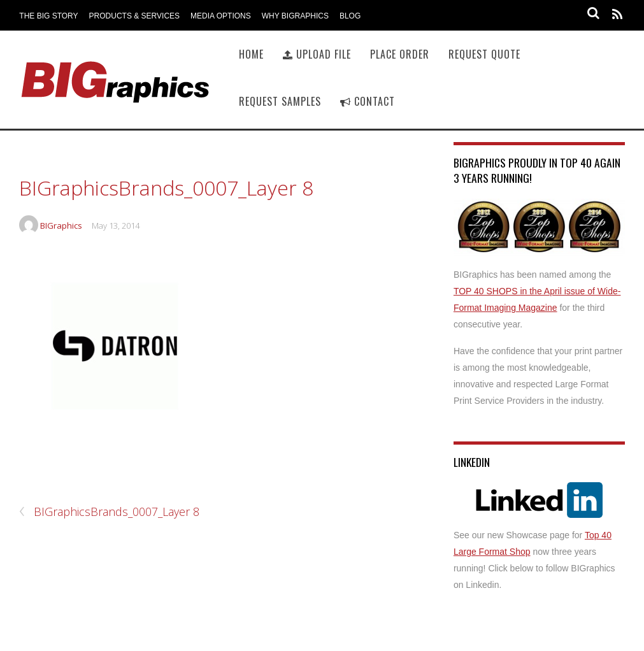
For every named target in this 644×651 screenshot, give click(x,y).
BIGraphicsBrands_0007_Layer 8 (166, 188)
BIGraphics (61, 225)
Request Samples (280, 101)
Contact (368, 101)
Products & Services (134, 16)
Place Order (400, 54)
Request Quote (484, 54)
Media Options (221, 16)
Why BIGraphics (295, 16)
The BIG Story (48, 16)
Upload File (317, 54)
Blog (350, 16)
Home (251, 54)
